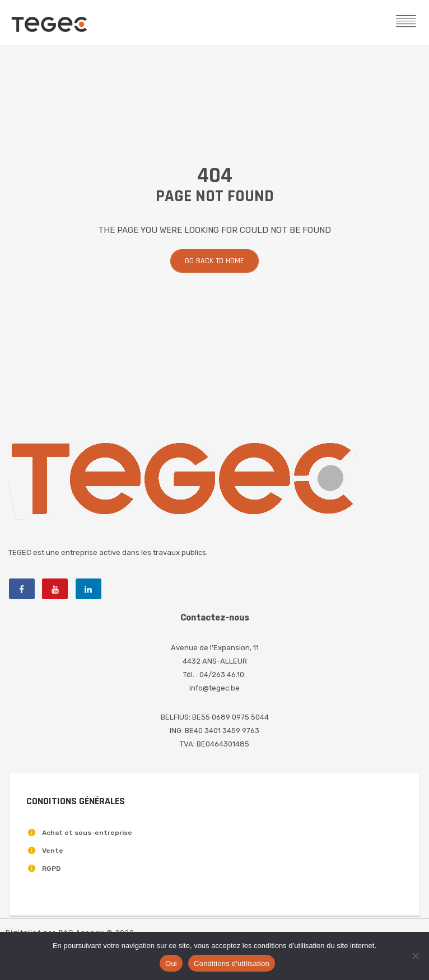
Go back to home (214, 261)
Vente (53, 851)
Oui (171, 963)
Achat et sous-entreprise (87, 833)
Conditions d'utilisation (232, 963)
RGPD (51, 869)
